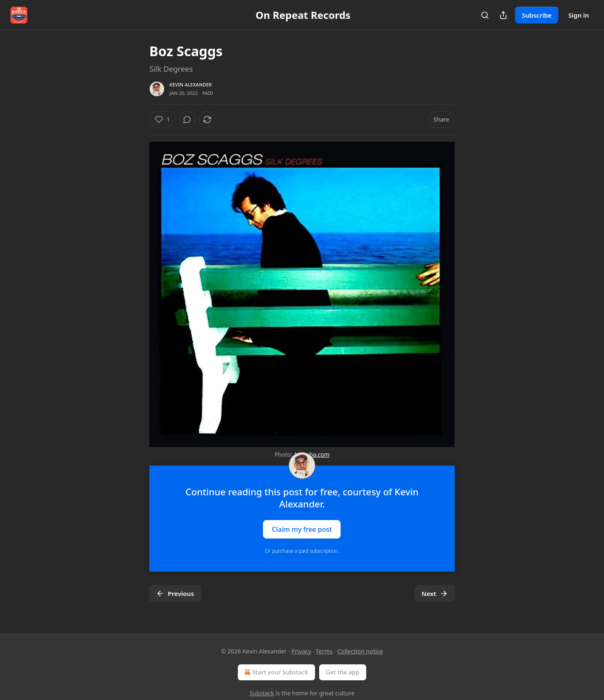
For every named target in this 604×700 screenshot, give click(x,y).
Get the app (343, 672)
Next (435, 593)
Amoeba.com (311, 454)
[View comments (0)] (187, 120)
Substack (262, 693)
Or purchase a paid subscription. (302, 551)
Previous (175, 593)
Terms (324, 651)
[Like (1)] (162, 120)
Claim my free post (302, 529)
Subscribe (537, 15)
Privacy (301, 651)
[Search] (485, 15)
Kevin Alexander (191, 85)
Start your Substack (275, 672)
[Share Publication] (503, 15)
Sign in (579, 15)
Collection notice (360, 651)
